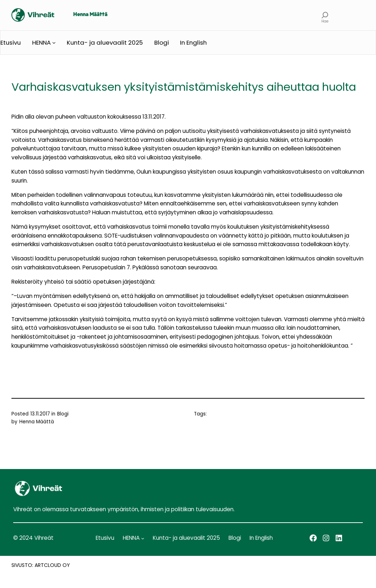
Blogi (63, 414)
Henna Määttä (90, 15)
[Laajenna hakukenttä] (325, 15)
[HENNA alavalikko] (54, 43)
